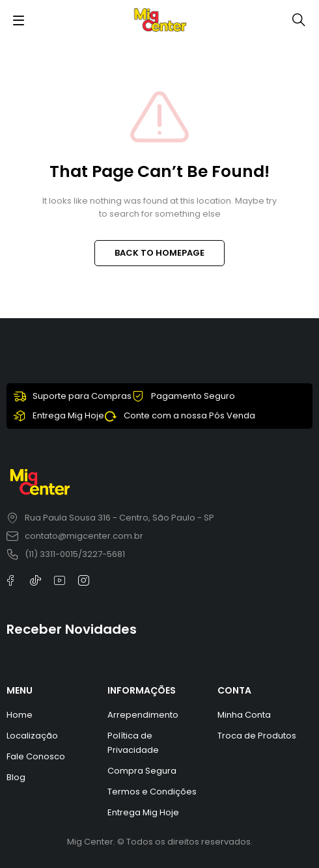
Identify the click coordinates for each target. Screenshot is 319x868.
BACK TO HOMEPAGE (159, 253)
